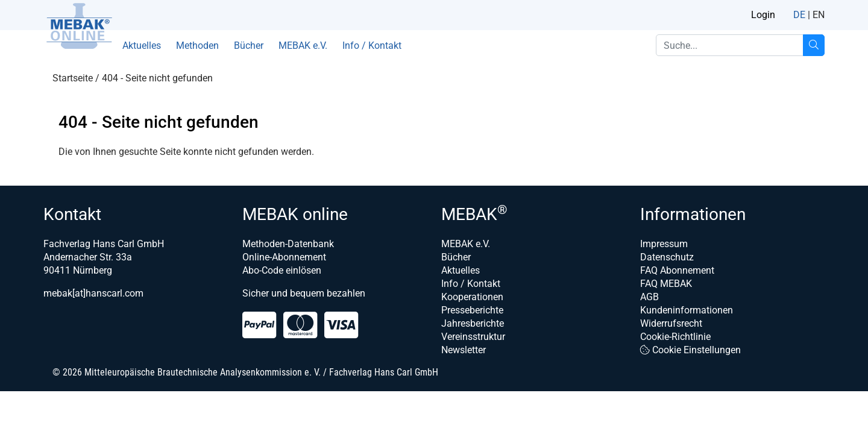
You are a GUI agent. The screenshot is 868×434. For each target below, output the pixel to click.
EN (819, 15)
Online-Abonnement (284, 257)
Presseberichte (472, 310)
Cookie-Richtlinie (675, 337)
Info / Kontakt (372, 46)
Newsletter (464, 350)
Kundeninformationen (687, 310)
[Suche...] (814, 45)
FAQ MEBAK (666, 284)
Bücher (249, 46)
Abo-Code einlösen (282, 270)
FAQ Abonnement (677, 270)
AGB (649, 297)
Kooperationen (472, 297)
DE (799, 15)
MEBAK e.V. (303, 46)
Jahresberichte (473, 323)
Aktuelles (142, 46)
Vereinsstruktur (473, 337)
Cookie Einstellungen (690, 350)
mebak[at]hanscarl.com (93, 293)
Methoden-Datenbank (288, 244)
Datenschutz (667, 257)
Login (763, 15)
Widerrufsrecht (671, 323)
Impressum (664, 244)
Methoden (197, 46)
